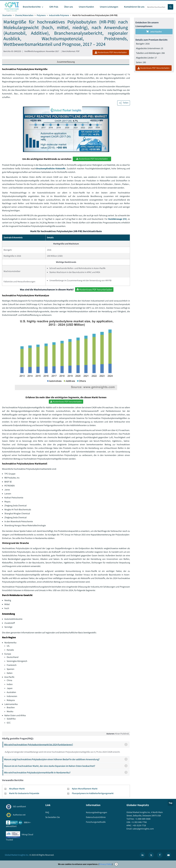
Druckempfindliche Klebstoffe (51, 169)
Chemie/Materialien (24, 15)
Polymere (41, 15)
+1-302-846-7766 (139, 822)
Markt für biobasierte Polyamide (24, 793)
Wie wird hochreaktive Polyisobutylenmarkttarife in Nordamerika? (67, 772)
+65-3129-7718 (139, 825)
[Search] (170, 7)
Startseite (7, 15)
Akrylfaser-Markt (17, 789)
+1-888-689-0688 (143, 819)
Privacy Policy (106, 864)
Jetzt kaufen (154, 32)
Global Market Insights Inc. (17, 855)
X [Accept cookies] (116, 864)
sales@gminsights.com (143, 829)
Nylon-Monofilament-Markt (85, 789)
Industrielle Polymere (59, 15)
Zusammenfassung (66, 62)
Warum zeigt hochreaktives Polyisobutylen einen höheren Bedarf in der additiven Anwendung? (67, 759)
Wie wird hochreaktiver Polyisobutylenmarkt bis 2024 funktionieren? (67, 745)
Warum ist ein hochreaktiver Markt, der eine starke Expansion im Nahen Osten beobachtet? (67, 766)
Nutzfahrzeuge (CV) (117, 219)
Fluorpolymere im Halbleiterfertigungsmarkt (93, 793)
